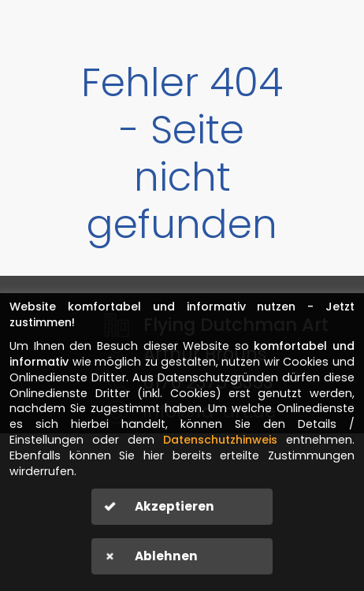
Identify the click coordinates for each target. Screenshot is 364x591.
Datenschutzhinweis (220, 440)
